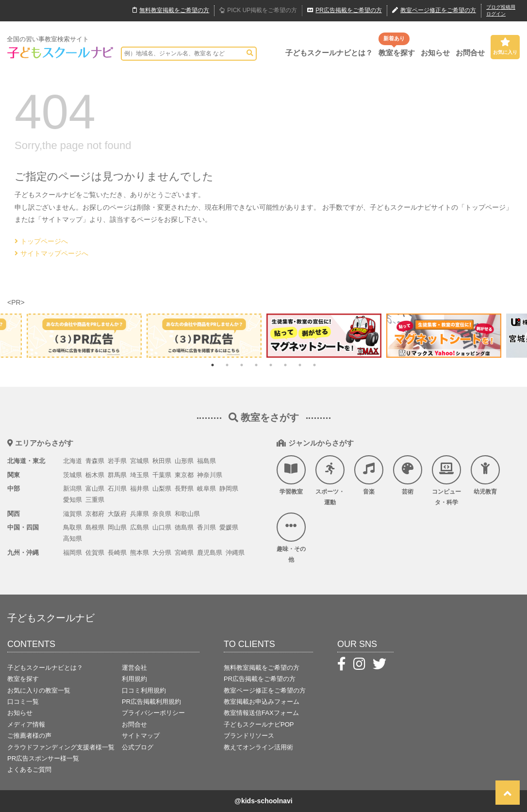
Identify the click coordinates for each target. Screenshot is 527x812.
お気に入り (505, 46)
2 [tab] (227, 365)
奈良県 (162, 514)
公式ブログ (138, 747)
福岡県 (73, 553)
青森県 (95, 461)
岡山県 (117, 527)
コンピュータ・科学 (446, 481)
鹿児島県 (210, 553)
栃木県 (95, 475)
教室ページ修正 (434, 11)
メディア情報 (26, 724)
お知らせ (435, 53)
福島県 (206, 461)
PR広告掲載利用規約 (151, 702)
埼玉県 (140, 475)
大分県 (162, 553)
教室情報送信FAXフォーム (261, 713)
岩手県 (117, 461)
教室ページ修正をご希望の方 (265, 690)
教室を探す (397, 53)
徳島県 (184, 527)
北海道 (73, 461)
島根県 (95, 527)
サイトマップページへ (51, 253)
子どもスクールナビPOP (259, 724)
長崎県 (117, 553)
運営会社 (134, 668)
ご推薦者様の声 (29, 736)
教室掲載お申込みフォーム (262, 702)
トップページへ (41, 241)
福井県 (140, 489)
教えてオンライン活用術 (258, 747)
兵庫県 (140, 514)
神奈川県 (210, 475)
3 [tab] (242, 365)
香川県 (206, 527)
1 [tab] (213, 365)
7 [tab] (300, 365)
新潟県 (73, 489)
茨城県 (73, 475)
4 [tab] (256, 365)
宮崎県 (184, 553)
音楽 (369, 475)
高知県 (73, 539)
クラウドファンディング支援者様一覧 (61, 747)
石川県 (117, 489)
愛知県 (73, 500)
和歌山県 (187, 514)
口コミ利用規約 (144, 690)
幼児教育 (485, 475)
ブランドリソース (249, 736)
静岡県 (229, 489)
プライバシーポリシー (153, 713)
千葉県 (162, 475)
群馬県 (117, 475)
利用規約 (134, 679)
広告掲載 (345, 11)
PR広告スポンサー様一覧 (43, 758)
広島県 (140, 527)
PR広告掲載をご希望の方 (260, 679)
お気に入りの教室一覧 (39, 690)
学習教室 (291, 475)
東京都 (184, 475)
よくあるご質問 (29, 770)
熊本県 (140, 553)
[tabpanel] (324, 336)
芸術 (408, 475)
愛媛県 (229, 527)
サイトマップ (141, 736)
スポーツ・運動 (330, 481)
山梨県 (162, 489)
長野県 (184, 489)
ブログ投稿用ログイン (501, 10)
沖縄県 (235, 553)
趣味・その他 (291, 538)
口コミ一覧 (23, 702)
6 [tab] (285, 365)
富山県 (95, 489)
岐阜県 (206, 489)
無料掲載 (171, 11)
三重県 (95, 500)
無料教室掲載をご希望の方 (262, 668)
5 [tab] (271, 365)
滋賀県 (73, 514)
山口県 (162, 527)
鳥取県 (73, 527)
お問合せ (470, 53)
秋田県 (162, 461)
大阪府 (117, 514)
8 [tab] (314, 365)
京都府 (95, 514)
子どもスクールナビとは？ (329, 53)
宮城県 (140, 461)
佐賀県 (95, 553)
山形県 (184, 461)
